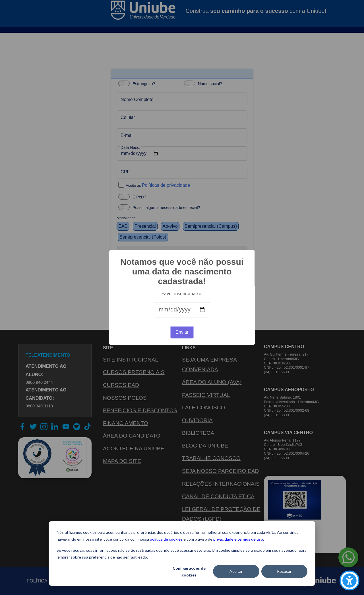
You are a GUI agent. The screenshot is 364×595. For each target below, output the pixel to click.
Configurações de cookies (189, 572)
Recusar (284, 571)
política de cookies (166, 539)
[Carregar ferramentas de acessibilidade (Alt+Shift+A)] (349, 580)
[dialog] (182, 553)
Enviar (182, 332)
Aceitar (236, 571)
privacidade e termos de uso (238, 539)
